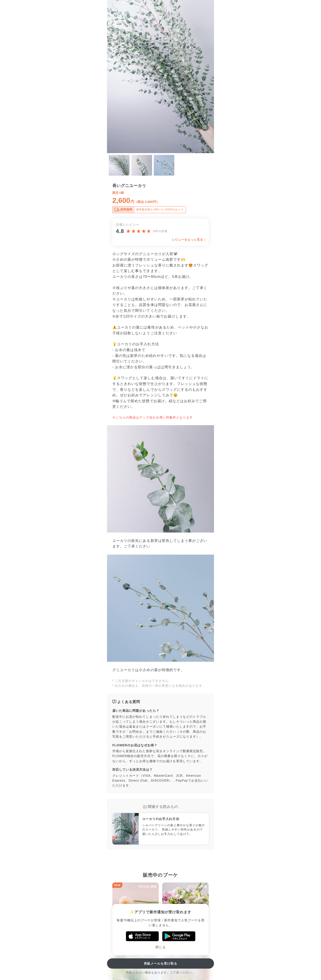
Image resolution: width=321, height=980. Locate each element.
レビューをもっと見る (188, 240)
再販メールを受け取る (161, 963)
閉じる (160, 947)
